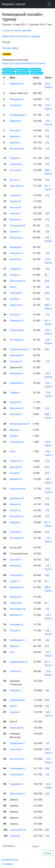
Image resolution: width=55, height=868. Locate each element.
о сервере (7, 864)
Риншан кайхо (10, 48)
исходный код (10, 860)
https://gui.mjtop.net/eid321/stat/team (24, 63)
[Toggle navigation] (49, 4)
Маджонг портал (14, 4)
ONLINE (7, 54)
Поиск (48, 853)
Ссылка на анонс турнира (17, 30)
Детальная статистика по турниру (21, 36)
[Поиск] (42, 846)
